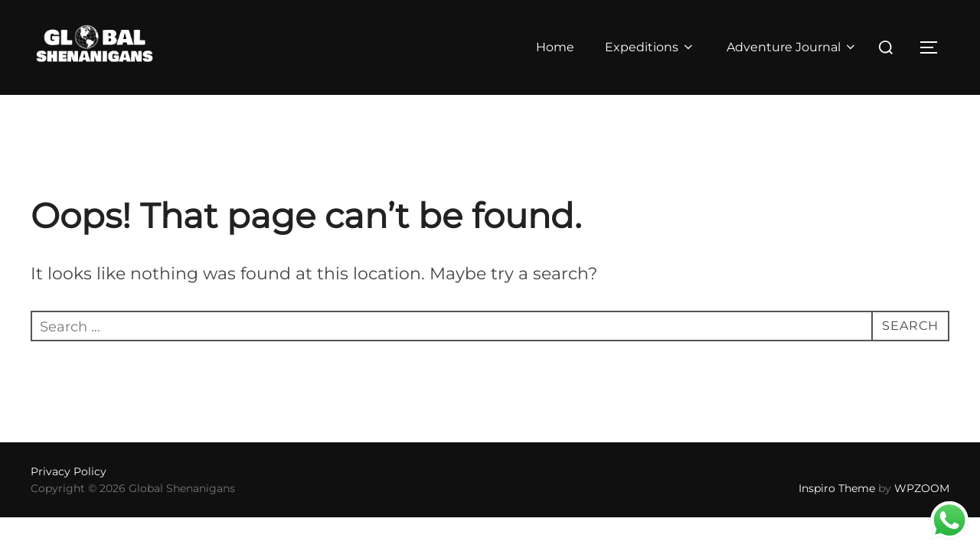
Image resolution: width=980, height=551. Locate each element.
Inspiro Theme (837, 512)
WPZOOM (922, 512)
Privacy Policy (69, 495)
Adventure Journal (792, 47)
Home (554, 47)
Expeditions (650, 47)
